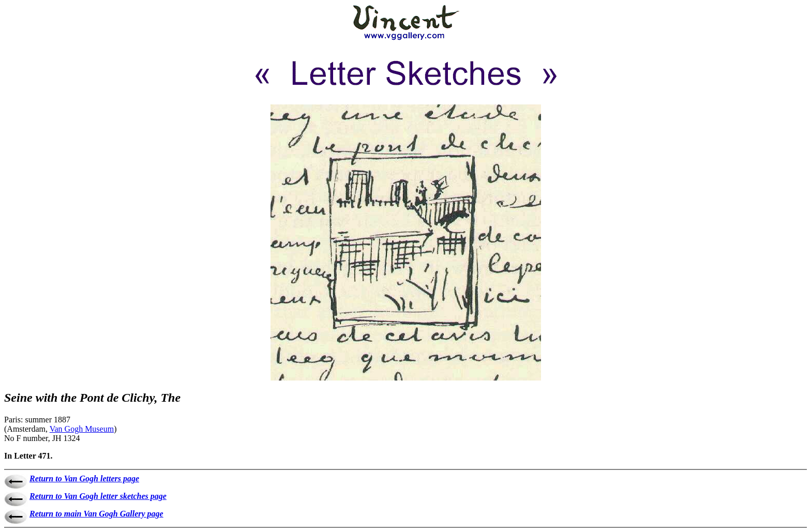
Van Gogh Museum (82, 429)
